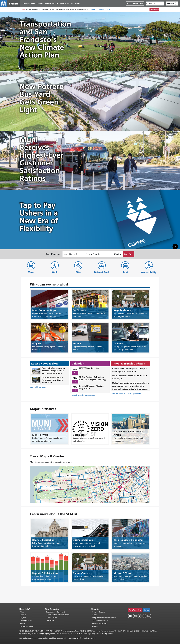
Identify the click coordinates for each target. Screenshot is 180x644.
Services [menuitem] (55, 3)
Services (23, 615)
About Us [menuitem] (69, 3)
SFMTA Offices (51, 618)
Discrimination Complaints (56, 612)
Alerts (23, 10)
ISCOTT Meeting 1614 (89, 368)
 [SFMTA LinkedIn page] (149, 616)
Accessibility (149, 272)
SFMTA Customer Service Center (58, 615)
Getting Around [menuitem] (29, 3)
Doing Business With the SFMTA (104, 618)
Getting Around (26, 621)
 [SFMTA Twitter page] (139, 616)
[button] (172, 3)
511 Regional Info (27, 626)
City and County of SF (100, 621)
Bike (78, 272)
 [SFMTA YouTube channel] (130, 616)
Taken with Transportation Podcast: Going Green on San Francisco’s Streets (53, 371)
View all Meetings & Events (82, 395)
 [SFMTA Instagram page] (144, 616)
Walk (55, 272)
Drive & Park (102, 272)
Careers (94, 615)
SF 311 (22, 623)
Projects (23, 618)
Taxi (125, 272)
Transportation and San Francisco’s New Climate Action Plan (52, 380)
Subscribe (154, 9)
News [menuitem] (62, 3)
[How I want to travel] (118, 254)
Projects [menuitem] (40, 3)
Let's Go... (128, 254)
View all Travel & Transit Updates (125, 393)
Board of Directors (99, 612)
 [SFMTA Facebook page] (135, 616)
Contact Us (50, 621)
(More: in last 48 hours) (100, 10)
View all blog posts (38, 387)
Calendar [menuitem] (47, 3)
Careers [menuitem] (77, 3)
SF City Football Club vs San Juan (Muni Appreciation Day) (93, 378)
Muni (31, 272)
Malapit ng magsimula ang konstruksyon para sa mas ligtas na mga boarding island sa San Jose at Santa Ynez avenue (130, 386)
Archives (95, 626)
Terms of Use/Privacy (99, 623)
